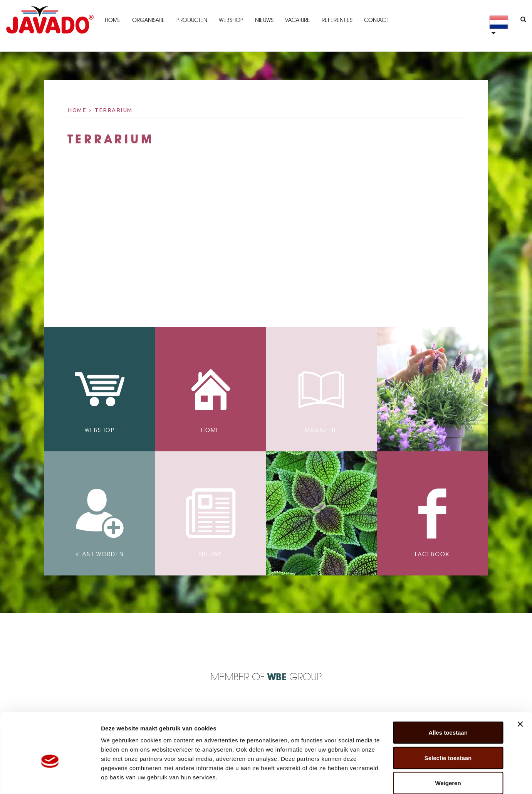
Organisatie (148, 20)
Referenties (337, 20)
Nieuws (264, 20)
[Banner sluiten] (520, 685)
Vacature (297, 20)
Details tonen (416, 779)
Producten (191, 20)
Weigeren (448, 743)
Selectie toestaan (448, 718)
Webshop (231, 20)
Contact (376, 20)
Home (112, 20)
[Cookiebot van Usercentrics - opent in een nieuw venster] (50, 779)
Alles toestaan (448, 693)
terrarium (113, 110)
